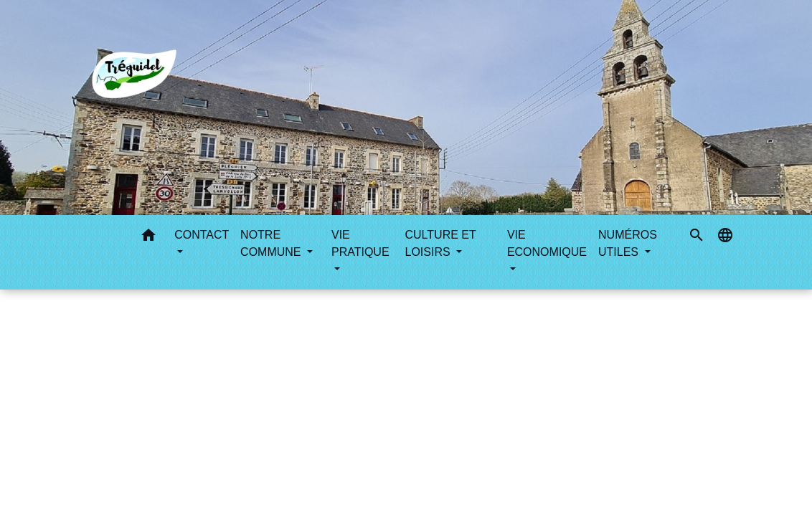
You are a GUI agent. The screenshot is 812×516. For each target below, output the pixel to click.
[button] (148, 238)
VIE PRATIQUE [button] (360, 243)
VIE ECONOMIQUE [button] (547, 243)
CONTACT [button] (202, 235)
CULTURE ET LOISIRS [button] (441, 243)
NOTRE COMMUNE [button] (272, 243)
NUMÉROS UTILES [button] (628, 243)
